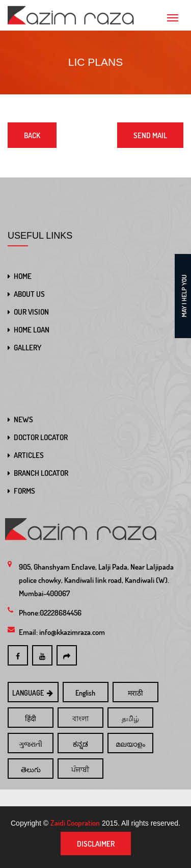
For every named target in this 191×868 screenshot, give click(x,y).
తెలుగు (31, 769)
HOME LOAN (32, 330)
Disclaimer (96, 844)
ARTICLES (29, 455)
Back (32, 135)
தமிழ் (130, 718)
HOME (23, 276)
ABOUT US (29, 294)
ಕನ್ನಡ (80, 744)
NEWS (23, 419)
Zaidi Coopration (75, 823)
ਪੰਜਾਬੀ (80, 769)
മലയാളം (130, 744)
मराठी (135, 693)
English (85, 693)
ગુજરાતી (31, 744)
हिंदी (31, 718)
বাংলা (80, 718)
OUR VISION (31, 312)
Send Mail (150, 135)
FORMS (24, 491)
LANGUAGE (33, 693)
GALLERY (28, 348)
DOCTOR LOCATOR (41, 437)
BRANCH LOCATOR (41, 473)
